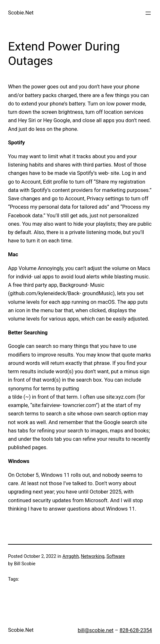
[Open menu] (148, 13)
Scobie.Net (21, 13)
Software (116, 556)
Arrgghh (71, 556)
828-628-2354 (136, 630)
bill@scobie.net (96, 630)
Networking (93, 556)
